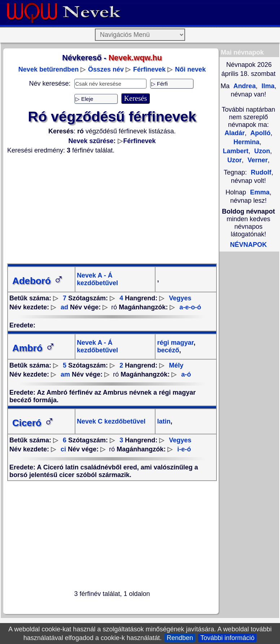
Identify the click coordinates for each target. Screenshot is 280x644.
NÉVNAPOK (248, 245)
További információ (227, 638)
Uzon (261, 151)
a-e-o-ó (190, 307)
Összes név (106, 69)
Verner (257, 160)
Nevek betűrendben (49, 69)
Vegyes (180, 298)
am (65, 374)
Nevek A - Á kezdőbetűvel (97, 279)
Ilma (267, 86)
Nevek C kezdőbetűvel (111, 421)
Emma (260, 192)
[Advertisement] (112, 209)
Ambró (34, 348)
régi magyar (175, 343)
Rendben (180, 638)
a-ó (186, 374)
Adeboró (38, 281)
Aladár (235, 133)
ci (63, 449)
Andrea (244, 86)
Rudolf (261, 172)
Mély (176, 365)
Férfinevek (149, 69)
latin (164, 421)
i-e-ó (184, 449)
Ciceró (33, 423)
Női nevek (190, 69)
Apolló (259, 133)
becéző (168, 350)
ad (64, 307)
